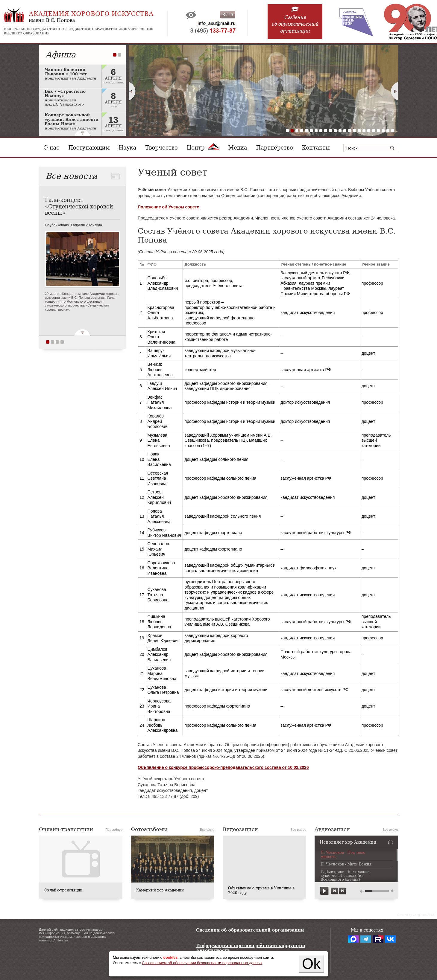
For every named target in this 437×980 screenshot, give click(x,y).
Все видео (298, 830)
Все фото (207, 830)
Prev (132, 91)
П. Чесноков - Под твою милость (343, 855)
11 (335, 131)
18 (369, 131)
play (325, 891)
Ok (311, 964)
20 (378, 131)
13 (345, 131)
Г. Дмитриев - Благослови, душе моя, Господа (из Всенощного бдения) (346, 876)
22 (388, 131)
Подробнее (114, 830)
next (342, 891)
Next (395, 91)
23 (393, 131)
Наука (128, 148)
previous (334, 891)
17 (364, 131)
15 (354, 131)
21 (383, 131)
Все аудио (390, 830)
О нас (51, 148)
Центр (203, 148)
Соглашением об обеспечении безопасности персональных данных (202, 963)
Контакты (316, 148)
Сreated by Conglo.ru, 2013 (416, 915)
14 (350, 131)
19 (374, 131)
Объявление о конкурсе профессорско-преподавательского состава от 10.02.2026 (223, 767)
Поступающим (89, 148)
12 (340, 131)
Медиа (238, 148)
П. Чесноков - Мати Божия (346, 864)
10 (330, 131)
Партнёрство (274, 148)
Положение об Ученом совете (168, 207)
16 (359, 131)
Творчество (162, 148)
